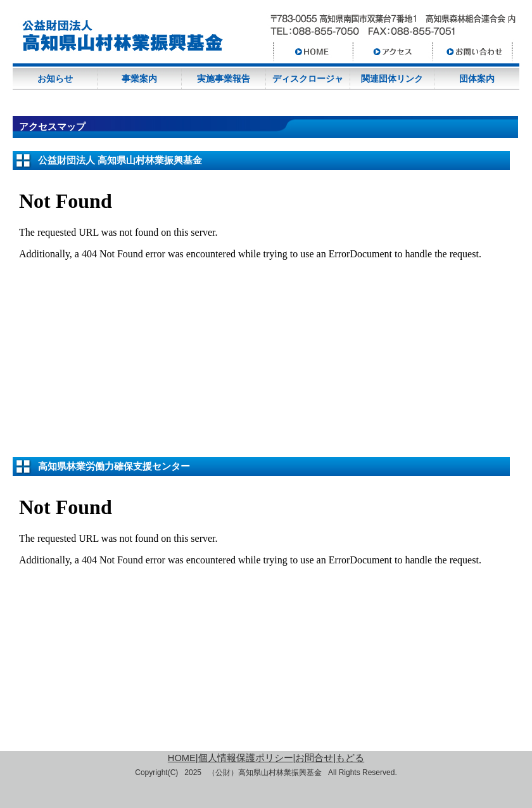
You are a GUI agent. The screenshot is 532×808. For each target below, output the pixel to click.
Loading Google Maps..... (256, 303)
